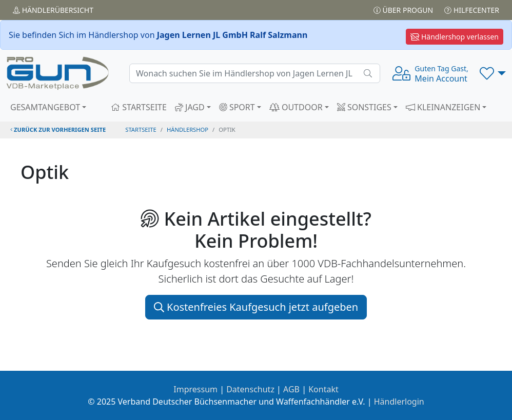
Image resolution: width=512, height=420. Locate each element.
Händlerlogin (399, 402)
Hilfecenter (472, 10)
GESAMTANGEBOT (45, 107)
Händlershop (188, 129)
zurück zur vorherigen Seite (58, 129)
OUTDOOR (296, 107)
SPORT (237, 107)
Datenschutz (250, 389)
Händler (53, 10)
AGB (291, 389)
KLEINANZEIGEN (443, 107)
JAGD (190, 107)
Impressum (195, 389)
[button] (493, 73)
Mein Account (441, 74)
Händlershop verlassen (455, 37)
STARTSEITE (139, 107)
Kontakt (323, 389)
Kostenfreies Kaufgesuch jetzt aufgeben (256, 307)
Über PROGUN (403, 10)
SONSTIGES (364, 107)
